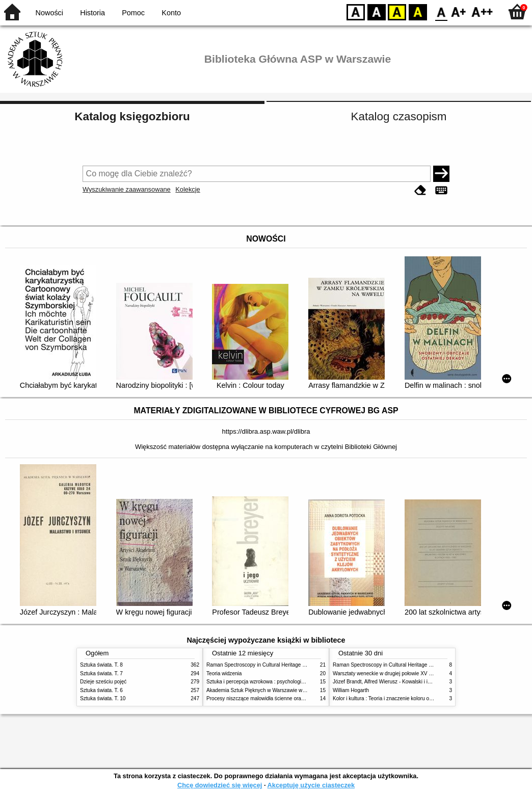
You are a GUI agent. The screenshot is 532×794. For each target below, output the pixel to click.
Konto (171, 13)
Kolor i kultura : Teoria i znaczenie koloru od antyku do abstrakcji (406, 698)
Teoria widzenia (224, 673)
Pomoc (133, 13)
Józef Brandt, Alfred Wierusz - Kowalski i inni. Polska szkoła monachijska (416, 682)
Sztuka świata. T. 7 (101, 673)
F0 (441, 11)
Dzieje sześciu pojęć (103, 682)
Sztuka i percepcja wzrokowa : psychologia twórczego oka (272, 682)
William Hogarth (351, 690)
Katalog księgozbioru (132, 116)
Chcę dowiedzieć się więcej (220, 785)
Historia (92, 13)
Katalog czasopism (399, 116)
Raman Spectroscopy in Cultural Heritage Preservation (269, 665)
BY (418, 11)
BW (377, 11)
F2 (482, 11)
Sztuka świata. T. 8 (101, 665)
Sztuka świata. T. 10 (103, 698)
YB (397, 11)
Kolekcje (188, 189)
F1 (459, 11)
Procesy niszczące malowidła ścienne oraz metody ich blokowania (282, 698)
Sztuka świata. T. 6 (101, 690)
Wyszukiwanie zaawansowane (127, 189)
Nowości (49, 13)
